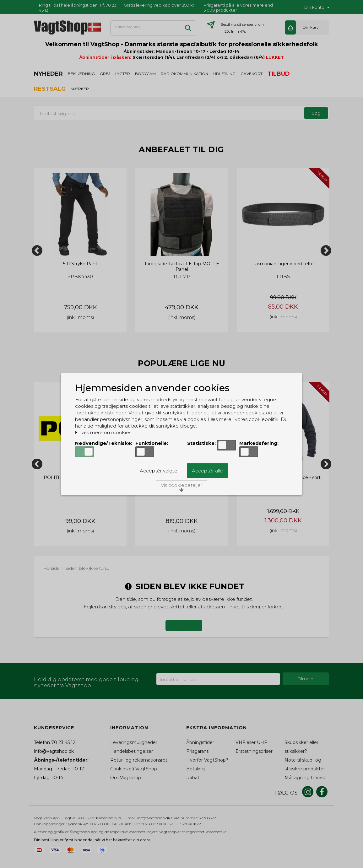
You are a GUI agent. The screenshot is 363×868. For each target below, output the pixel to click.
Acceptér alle (207, 471)
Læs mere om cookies (103, 433)
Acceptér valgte (159, 471)
